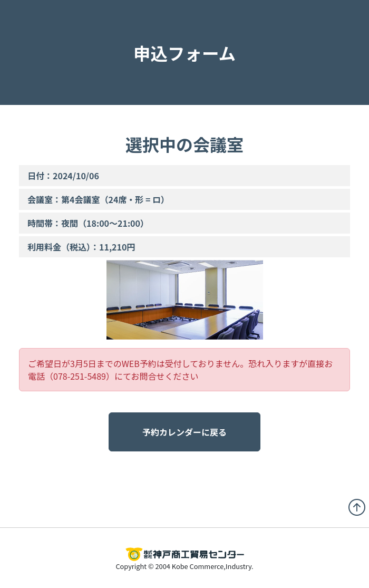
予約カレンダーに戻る (184, 432)
